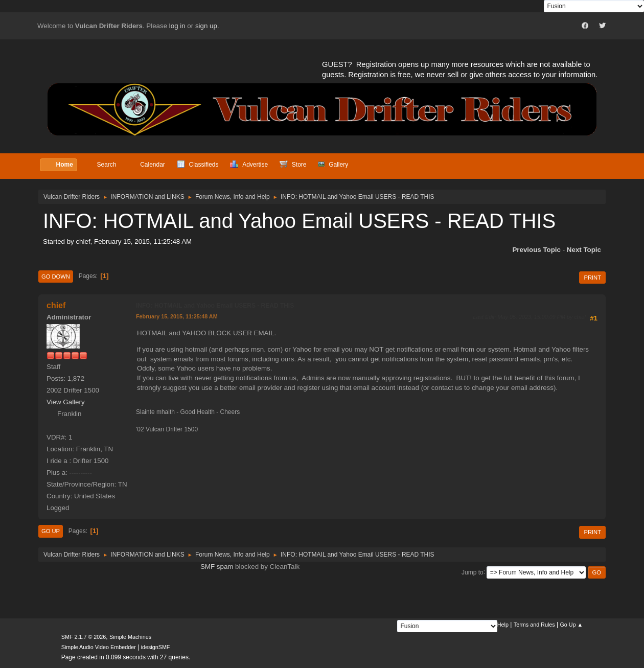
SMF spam (217, 567)
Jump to (473, 572)
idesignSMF (156, 647)
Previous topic (536, 250)
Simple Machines (130, 637)
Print (592, 278)
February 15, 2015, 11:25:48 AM (177, 316)
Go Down (56, 277)
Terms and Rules (534, 625)
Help (503, 625)
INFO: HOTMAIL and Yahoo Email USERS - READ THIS (215, 306)
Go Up (51, 531)
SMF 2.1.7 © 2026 (84, 637)
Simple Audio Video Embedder (99, 647)
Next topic (584, 250)
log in (177, 26)
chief (56, 305)
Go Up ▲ (571, 625)
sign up (206, 26)
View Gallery (66, 402)
